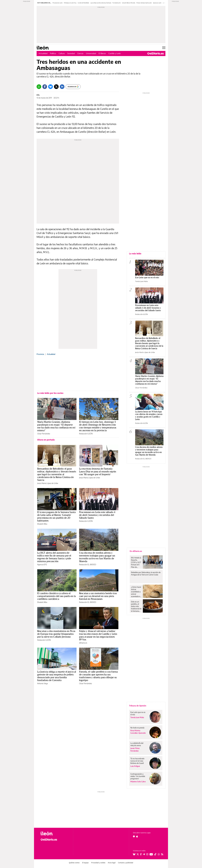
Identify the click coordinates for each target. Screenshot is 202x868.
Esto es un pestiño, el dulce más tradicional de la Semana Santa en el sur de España (136, 606)
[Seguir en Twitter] (138, 854)
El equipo (85, 863)
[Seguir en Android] (134, 836)
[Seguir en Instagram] (147, 854)
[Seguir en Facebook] (141, 854)
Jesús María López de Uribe (48, 483)
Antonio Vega (43, 683)
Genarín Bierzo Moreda (129, 3)
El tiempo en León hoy (70, 3)
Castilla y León (115, 53)
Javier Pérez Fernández (135, 749)
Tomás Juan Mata (141, 281)
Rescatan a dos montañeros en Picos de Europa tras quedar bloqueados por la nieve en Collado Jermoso (56, 634)
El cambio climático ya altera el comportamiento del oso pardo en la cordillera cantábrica (57, 596)
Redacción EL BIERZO (88, 565)
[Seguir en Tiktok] (155, 854)
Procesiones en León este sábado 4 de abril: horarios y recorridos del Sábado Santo (97, 515)
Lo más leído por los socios (50, 393)
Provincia (40, 354)
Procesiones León (58, 3)
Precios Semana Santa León (144, 3)
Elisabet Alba (42, 524)
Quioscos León (157, 3)
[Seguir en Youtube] (151, 854)
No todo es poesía (137, 728)
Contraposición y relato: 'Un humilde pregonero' (138, 776)
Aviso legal (112, 863)
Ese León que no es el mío (147, 278)
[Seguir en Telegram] (144, 854)
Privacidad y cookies (98, 863)
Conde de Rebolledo (83, 3)
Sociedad (71, 53)
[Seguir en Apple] (137, 836)
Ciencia (80, 53)
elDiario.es (83, 643)
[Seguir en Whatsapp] (159, 854)
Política (53, 53)
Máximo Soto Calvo (138, 782)
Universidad (91, 53)
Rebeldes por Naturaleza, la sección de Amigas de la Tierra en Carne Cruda (146, 574)
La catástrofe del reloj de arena (137, 744)
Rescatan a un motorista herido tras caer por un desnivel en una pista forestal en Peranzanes (98, 596)
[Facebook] (45, 87)
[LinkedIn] (62, 87)
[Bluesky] (50, 87)
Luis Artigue (135, 766)
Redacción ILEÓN (86, 434)
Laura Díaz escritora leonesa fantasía (101, 3)
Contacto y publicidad (126, 863)
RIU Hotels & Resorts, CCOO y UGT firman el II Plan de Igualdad (136, 562)
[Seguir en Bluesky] (134, 854)
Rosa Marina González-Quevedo (138, 732)
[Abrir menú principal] (164, 48)
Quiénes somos (74, 863)
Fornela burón (117, 3)
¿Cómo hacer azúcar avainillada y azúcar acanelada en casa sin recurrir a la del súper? (136, 592)
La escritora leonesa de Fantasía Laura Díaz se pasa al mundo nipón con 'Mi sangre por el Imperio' (98, 472)
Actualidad (43, 53)
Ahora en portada (46, 440)
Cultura (62, 53)
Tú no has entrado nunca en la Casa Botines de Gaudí (137, 761)
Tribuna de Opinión (138, 706)
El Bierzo (102, 53)
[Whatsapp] (39, 87)
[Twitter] (56, 87)
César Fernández (44, 434)
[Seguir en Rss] (162, 854)
